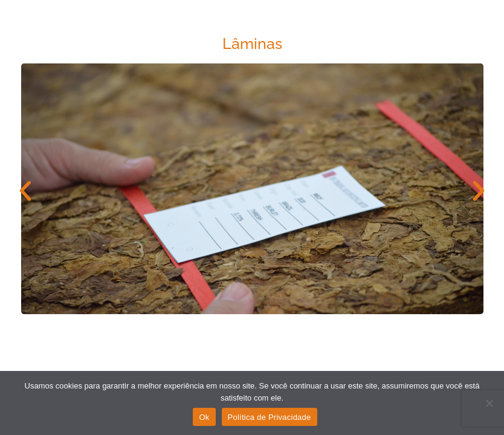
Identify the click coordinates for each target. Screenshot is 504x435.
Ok (204, 417)
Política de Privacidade (270, 417)
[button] (25, 191)
